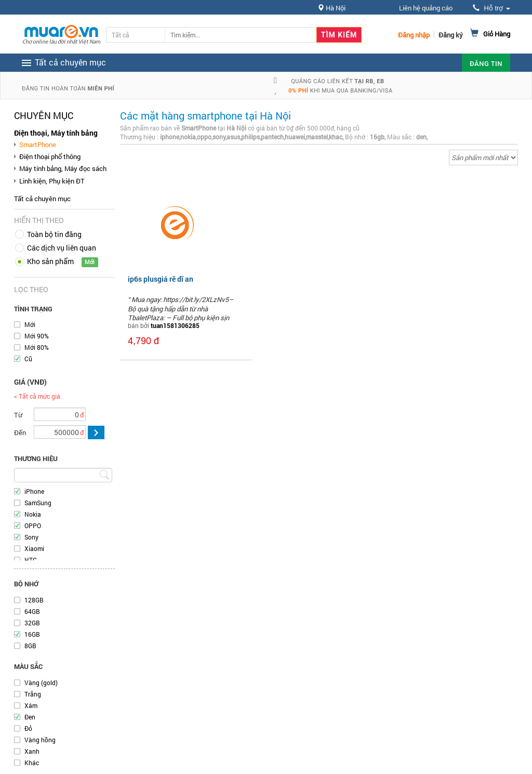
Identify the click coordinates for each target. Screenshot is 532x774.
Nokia (33, 514)
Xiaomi (34, 548)
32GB (32, 623)
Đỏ (28, 728)
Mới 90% (37, 336)
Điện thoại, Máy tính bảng (56, 133)
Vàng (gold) (41, 683)
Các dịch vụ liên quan (62, 248)
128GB (34, 600)
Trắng (33, 694)
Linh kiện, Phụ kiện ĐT (52, 181)
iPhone (34, 491)
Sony (31, 537)
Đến (20, 432)
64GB (32, 611)
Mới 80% (37, 347)
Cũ (28, 359)
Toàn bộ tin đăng (54, 234)
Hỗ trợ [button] (491, 8)
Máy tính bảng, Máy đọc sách (63, 168)
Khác (32, 763)
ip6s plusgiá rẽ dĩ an (161, 279)
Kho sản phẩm (50, 261)
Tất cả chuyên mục (42, 199)
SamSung (38, 503)
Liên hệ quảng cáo (426, 8)
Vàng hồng (40, 740)
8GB (30, 646)
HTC (31, 560)
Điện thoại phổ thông (50, 156)
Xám (31, 705)
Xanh (32, 751)
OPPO (33, 526)
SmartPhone (38, 145)
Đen (30, 717)
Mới (30, 324)
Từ (18, 415)
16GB (32, 634)
